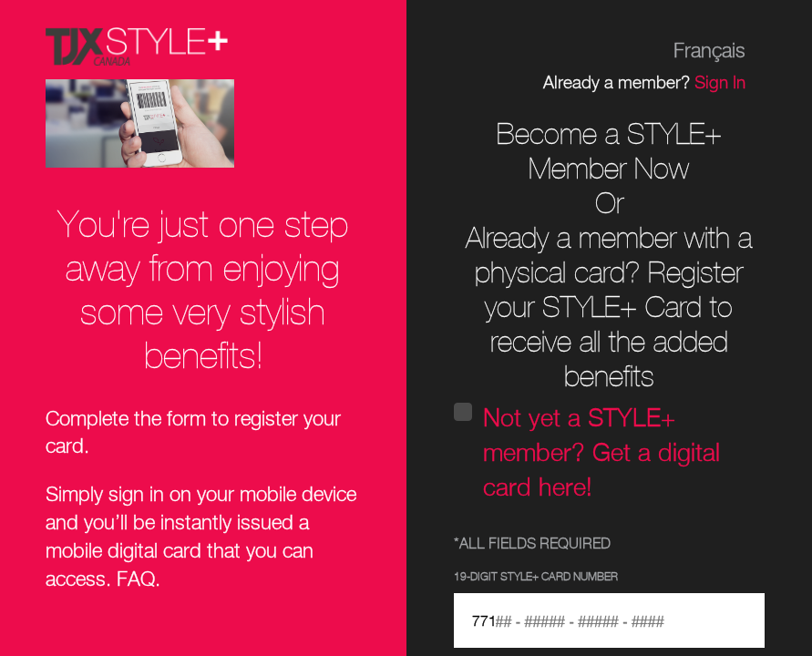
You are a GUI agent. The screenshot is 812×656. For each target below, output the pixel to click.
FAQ (136, 580)
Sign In (720, 83)
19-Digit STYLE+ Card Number (536, 578)
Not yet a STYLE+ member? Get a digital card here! (601, 454)
